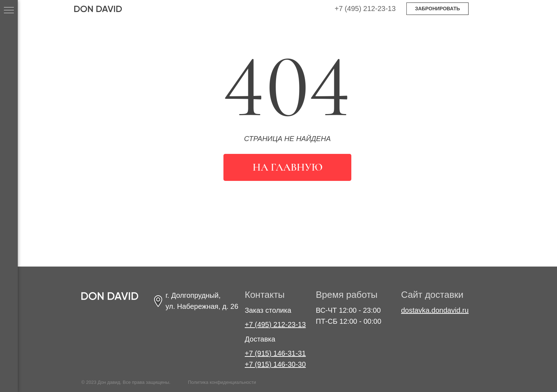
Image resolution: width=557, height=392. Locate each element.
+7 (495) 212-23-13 (365, 9)
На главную (288, 167)
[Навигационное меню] (9, 11)
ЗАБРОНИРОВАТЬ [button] (437, 9)
